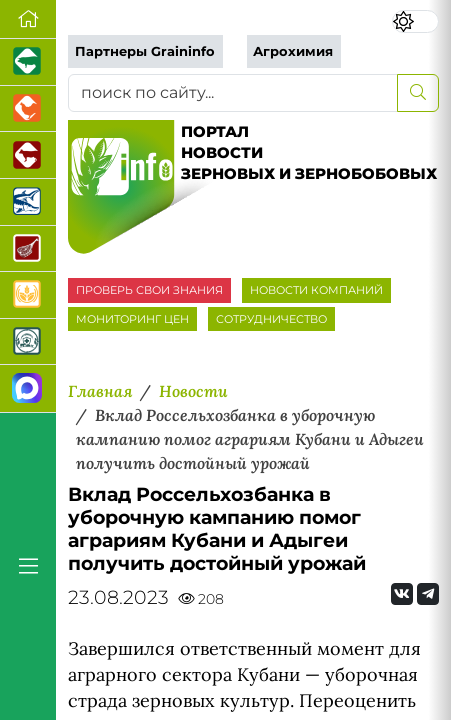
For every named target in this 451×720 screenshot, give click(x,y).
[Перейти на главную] (28, 19)
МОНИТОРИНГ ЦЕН (132, 319)
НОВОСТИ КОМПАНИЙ (316, 290)
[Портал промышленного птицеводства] (28, 109)
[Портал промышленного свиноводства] (28, 62)
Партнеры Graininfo (145, 51)
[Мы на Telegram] (428, 594)
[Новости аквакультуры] (28, 202)
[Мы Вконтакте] (402, 594)
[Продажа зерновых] (28, 295)
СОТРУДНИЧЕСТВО (271, 319)
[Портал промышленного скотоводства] (28, 155)
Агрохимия (293, 51)
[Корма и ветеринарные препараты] (28, 342)
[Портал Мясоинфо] (28, 249)
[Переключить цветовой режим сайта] (415, 22)
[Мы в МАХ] (28, 388)
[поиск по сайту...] (233, 93)
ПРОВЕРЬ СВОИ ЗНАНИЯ (149, 290)
